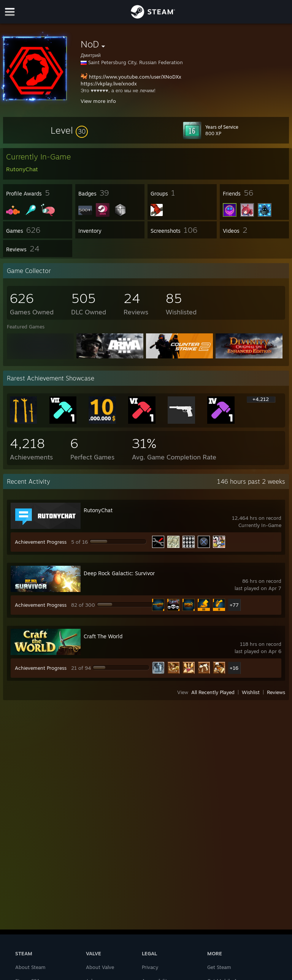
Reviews (276, 692)
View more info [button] (98, 101)
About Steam (30, 967)
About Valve (100, 967)
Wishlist (251, 692)
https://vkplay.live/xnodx (109, 84)
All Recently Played (213, 692)
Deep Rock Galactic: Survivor (119, 573)
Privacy (150, 967)
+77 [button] (234, 605)
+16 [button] (234, 668)
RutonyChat (98, 510)
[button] (69, 130)
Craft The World (103, 636)
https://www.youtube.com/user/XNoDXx (135, 77)
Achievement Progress (41, 542)
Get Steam (219, 967)
